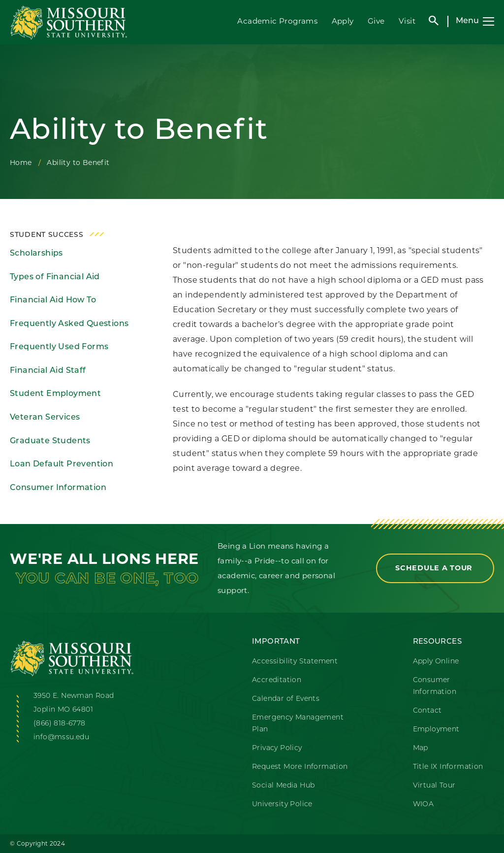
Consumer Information (58, 488)
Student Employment (55, 394)
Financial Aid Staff (48, 371)
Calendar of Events (286, 699)
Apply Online (436, 662)
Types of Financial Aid (55, 277)
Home (21, 163)
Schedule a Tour (435, 568)
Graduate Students (50, 441)
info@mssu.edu (61, 738)
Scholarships (36, 254)
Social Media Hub (283, 786)
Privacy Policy (277, 748)
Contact (427, 711)
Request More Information (300, 767)
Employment (436, 730)
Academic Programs (277, 21)
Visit (407, 21)
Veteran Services (45, 418)
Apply (343, 21)
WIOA (424, 804)
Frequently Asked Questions (69, 324)
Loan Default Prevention (62, 464)
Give (376, 21)
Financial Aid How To (53, 300)
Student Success (47, 235)
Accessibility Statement (295, 662)
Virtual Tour (434, 786)
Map (421, 748)
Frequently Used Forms (59, 347)
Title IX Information (448, 767)
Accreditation (277, 680)
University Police (282, 804)
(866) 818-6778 (60, 724)
